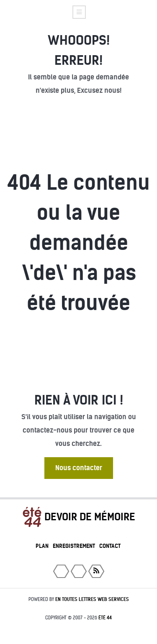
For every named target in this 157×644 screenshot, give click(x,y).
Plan (42, 546)
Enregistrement (74, 546)
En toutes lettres (92, 599)
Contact (110, 546)
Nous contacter (79, 468)
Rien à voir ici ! (79, 400)
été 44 (105, 618)
